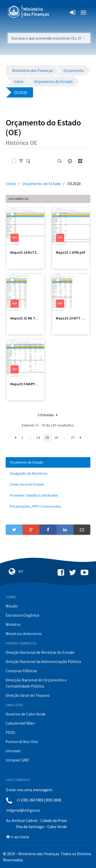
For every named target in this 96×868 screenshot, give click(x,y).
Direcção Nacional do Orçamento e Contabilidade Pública (36, 683)
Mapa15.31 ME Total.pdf (29, 318)
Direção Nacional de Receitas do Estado (40, 652)
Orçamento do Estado (42, 184)
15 (47, 437)
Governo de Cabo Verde (26, 714)
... (30, 437)
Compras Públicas (21, 671)
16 (56, 437)
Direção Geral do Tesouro (28, 695)
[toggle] (21, 161)
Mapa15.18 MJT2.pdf (27, 252)
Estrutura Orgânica (22, 615)
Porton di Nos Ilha (22, 742)
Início (11, 184)
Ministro (13, 624)
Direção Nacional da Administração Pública (43, 661)
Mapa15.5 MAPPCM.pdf (28, 384)
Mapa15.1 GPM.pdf (71, 252)
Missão (12, 606)
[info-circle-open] (70, 161)
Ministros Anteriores (24, 634)
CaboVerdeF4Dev (20, 723)
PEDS (10, 732)
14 (38, 437)
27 (73, 437)
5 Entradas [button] (48, 415)
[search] (60, 161)
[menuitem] (48, 462)
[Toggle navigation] (57, 13)
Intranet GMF (17, 760)
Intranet (13, 751)
